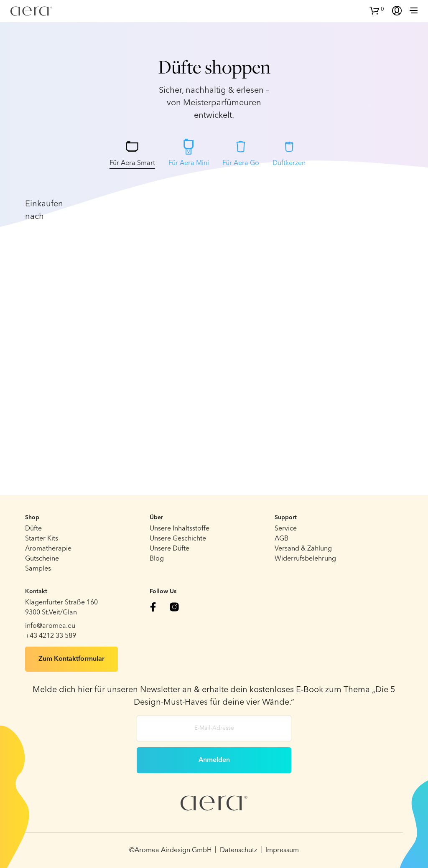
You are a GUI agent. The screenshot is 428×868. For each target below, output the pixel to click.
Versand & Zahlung (303, 549)
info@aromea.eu (50, 626)
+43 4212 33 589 (51, 636)
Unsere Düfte (169, 549)
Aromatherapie (48, 549)
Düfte (33, 529)
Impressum (282, 850)
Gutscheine (42, 559)
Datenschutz (238, 850)
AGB (282, 539)
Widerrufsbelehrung (305, 559)
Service (286, 529)
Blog (157, 559)
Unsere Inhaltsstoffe (180, 529)
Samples (38, 569)
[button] (377, 10)
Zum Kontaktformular (71, 659)
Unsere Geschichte (178, 539)
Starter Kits (42, 539)
